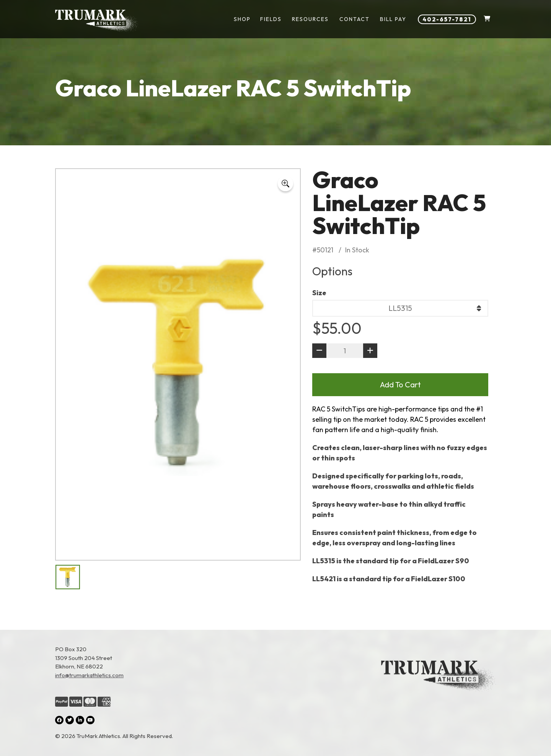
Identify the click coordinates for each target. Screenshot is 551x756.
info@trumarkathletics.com (89, 675)
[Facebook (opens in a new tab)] (59, 720)
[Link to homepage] (97, 21)
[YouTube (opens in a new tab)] (90, 720)
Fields (271, 19)
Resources (310, 19)
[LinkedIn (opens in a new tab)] (80, 720)
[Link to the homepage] (439, 693)
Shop (242, 19)
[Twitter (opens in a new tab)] (70, 720)
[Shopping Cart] (487, 19)
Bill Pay (393, 19)
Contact (355, 19)
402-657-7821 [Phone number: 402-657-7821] (447, 19)
